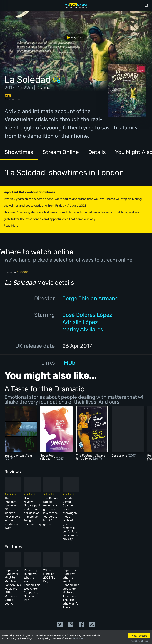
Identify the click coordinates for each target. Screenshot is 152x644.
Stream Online (61, 152)
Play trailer (74, 38)
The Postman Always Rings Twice (91, 457)
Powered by (17, 272)
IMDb (69, 363)
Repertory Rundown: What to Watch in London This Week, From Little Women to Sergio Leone (19, 559)
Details (97, 152)
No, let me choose (139, 641)
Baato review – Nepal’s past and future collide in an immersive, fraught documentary (51, 506)
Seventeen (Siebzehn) (48, 457)
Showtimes (19, 152)
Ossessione (120, 455)
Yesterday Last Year (18, 455)
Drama (43, 88)
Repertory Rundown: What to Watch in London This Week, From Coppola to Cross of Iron (52, 559)
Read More (78, 638)
